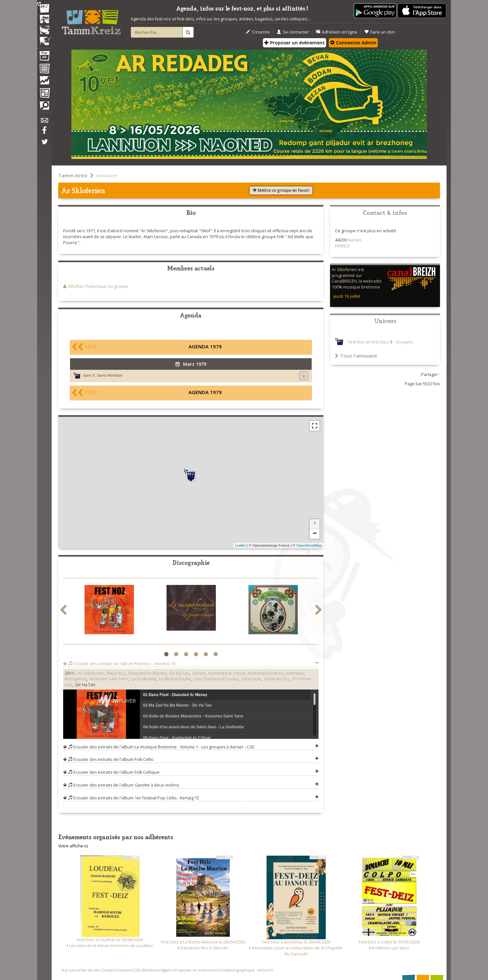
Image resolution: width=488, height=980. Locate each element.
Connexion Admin (353, 43)
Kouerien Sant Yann (109, 679)
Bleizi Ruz (116, 673)
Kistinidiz (295, 673)
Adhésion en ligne (337, 32)
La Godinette (144, 679)
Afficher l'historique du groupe (98, 286)
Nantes (354, 240)
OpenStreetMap (309, 545)
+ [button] (315, 524)
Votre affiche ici (73, 846)
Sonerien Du (276, 679)
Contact (108, 970)
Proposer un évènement (295, 43)
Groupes (404, 342)
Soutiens (124, 970)
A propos (70, 970)
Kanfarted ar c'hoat (227, 673)
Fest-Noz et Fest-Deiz (368, 342)
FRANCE (343, 246)
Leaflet (240, 545)
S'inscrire (258, 32)
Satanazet (251, 679)
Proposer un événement (197, 970)
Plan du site (90, 970)
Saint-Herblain (110, 375)
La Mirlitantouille (175, 679)
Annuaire (106, 175)
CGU (138, 970)
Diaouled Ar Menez (148, 673)
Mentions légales (158, 970)
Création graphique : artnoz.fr (247, 970)
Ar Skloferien (91, 673)
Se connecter (293, 32)
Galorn (199, 673)
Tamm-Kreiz (73, 175)
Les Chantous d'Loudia (216, 679)
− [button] (315, 534)
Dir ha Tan (179, 673)
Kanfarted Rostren (266, 673)
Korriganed (76, 679)
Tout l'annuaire (356, 356)
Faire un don (380, 32)
